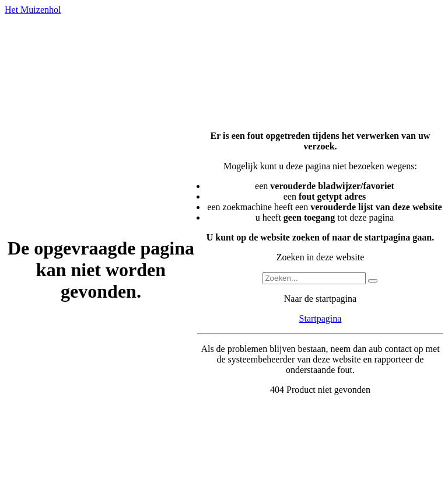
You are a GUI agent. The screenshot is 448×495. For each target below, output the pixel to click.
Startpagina (321, 318)
